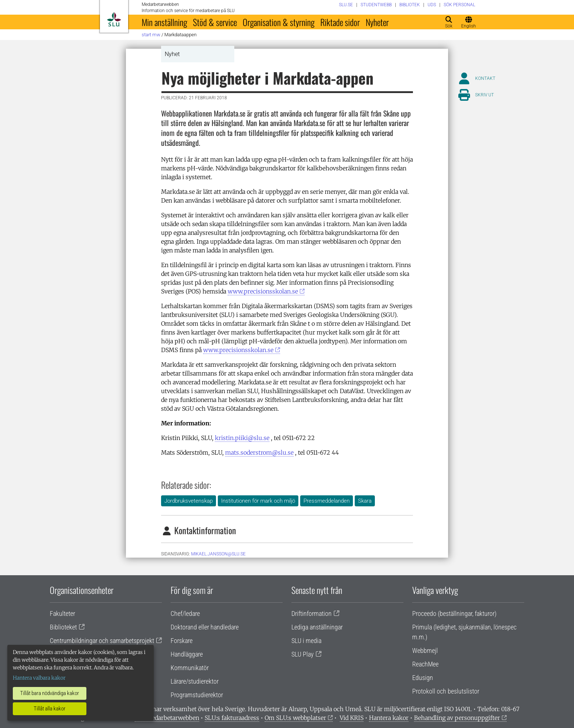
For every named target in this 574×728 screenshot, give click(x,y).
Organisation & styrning (279, 22)
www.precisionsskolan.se (263, 291)
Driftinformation (312, 614)
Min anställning (164, 22)
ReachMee (425, 664)
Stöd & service (215, 22)
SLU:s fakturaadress (232, 718)
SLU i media (306, 641)
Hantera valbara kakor (39, 678)
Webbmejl (425, 651)
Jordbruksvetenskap (189, 501)
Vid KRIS (352, 718)
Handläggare (187, 654)
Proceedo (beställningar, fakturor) (454, 614)
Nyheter (377, 22)
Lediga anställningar (317, 627)
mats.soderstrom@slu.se (259, 452)
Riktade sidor (340, 22)
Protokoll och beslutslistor (446, 691)
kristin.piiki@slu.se (242, 438)
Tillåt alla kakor (50, 709)
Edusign (423, 678)
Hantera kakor (389, 718)
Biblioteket (63, 627)
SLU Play (303, 654)
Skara (365, 501)
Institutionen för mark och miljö (258, 501)
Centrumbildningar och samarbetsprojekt (102, 641)
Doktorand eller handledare (205, 627)
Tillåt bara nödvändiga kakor (50, 693)
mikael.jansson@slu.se (218, 554)
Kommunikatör (190, 668)
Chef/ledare (185, 614)
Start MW (151, 35)
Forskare (182, 641)
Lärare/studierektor (195, 681)
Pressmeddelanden (327, 501)
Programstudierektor (197, 695)
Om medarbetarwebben (167, 718)
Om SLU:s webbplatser (295, 718)
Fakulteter (62, 614)
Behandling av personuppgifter (457, 718)
